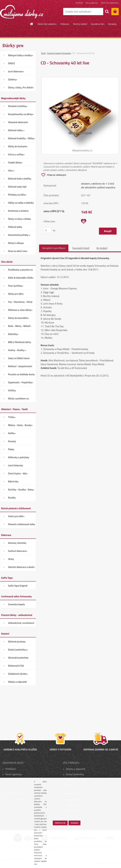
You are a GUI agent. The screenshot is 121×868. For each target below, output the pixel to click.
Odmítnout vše (60, 823)
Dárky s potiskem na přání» (18, 400)
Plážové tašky (15, 227)
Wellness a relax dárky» (20, 310)
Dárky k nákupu (16, 243)
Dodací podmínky (75, 774)
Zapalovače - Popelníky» (21, 382)
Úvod (43, 53)
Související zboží (81, 248)
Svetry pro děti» (16, 516)
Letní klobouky (16, 465)
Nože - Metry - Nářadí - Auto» (20, 327)
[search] (107, 12)
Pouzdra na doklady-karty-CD (22, 375)
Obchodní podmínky (18, 658)
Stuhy (11, 559)
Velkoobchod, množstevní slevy (21, 624)
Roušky (12, 498)
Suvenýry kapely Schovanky (59, 53)
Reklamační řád (16, 666)
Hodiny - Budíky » (17, 350)
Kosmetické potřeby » (19, 235)
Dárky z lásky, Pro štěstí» (21, 88)
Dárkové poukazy (17, 642)
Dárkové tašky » (16, 130)
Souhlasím (75, 823)
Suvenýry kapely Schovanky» (16, 605)
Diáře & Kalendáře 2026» (21, 278)
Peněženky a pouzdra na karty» (20, 271)
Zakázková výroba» (18, 674)
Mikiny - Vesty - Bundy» (20, 425)
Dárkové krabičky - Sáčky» (22, 138)
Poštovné (65, 24)
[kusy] (47, 230)
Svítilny (12, 390)
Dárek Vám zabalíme (47, 24)
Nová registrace (92, 3)
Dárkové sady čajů (17, 187)
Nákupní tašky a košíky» (21, 55)
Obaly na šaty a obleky (19, 219)
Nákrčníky (13, 482)
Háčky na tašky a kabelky (21, 203)
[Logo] (22, 12)
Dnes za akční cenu (18, 251)
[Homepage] (32, 24)
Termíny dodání (80, 24)
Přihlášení (79, 3)
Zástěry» (13, 79)
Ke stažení (102, 248)
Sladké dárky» (15, 163)
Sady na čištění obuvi (19, 358)
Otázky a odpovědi (17, 682)
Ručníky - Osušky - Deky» (21, 490)
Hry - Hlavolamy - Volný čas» (20, 303)
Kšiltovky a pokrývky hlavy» (19, 458)
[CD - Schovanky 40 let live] (80, 79)
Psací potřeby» (16, 286)
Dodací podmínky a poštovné (18, 651)
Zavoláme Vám (98, 24)
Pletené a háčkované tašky (22, 524)
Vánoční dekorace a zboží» (22, 567)
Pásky (11, 449)
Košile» (12, 433)
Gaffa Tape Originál (18, 586)
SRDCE (12, 63)
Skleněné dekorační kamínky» (18, 123)
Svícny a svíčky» (16, 154)
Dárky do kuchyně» (18, 146)
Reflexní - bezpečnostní (20, 366)
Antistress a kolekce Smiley (18, 212)
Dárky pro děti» (16, 294)
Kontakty (112, 24)
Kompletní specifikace (54, 248)
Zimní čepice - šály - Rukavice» (18, 474)
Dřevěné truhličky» (18, 106)
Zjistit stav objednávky (110, 3)
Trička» (12, 417)
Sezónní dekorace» (18, 551)
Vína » (11, 171)
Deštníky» (13, 334)
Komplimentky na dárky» (21, 114)
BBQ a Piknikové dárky (19, 342)
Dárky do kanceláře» (19, 318)
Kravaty (12, 441)
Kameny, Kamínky (17, 543)
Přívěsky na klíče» (17, 195)
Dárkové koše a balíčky (20, 179)
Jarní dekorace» (16, 71)
